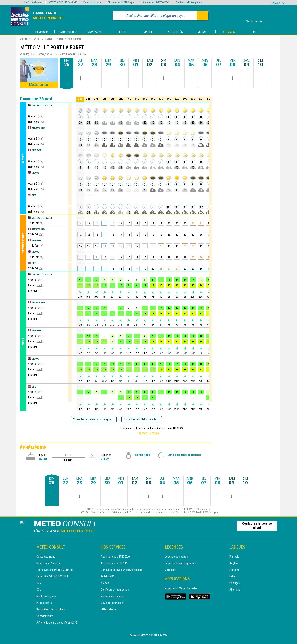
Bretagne (47, 39)
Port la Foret (74, 39)
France (35, 39)
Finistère (60, 39)
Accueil (24, 39)
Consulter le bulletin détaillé (142, 419)
